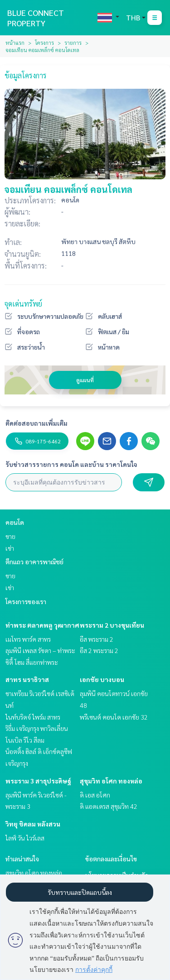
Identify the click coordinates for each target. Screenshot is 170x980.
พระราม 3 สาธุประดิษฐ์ (38, 781)
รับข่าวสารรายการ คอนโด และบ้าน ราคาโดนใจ (71, 464)
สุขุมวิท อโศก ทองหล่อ (111, 781)
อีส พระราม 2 (97, 639)
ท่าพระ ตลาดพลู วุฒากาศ (42, 625)
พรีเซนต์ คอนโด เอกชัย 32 (114, 717)
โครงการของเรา (26, 601)
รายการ (73, 43)
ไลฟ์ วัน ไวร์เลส (25, 838)
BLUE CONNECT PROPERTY (36, 18)
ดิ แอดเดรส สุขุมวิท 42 (109, 806)
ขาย (10, 536)
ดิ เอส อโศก (95, 795)
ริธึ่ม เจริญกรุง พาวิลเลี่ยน (37, 728)
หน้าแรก (15, 43)
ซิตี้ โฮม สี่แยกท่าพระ (32, 662)
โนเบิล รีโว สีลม (25, 740)
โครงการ (44, 43)
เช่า (10, 548)
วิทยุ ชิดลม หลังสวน (33, 824)
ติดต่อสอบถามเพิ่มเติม (36, 423)
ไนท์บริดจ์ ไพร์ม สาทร (33, 717)
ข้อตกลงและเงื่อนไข (111, 859)
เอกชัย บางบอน (102, 679)
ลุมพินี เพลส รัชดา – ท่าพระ (40, 650)
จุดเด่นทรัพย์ (23, 304)
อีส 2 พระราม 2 (99, 650)
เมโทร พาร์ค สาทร (28, 639)
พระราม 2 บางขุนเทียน (112, 625)
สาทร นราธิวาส (27, 679)
